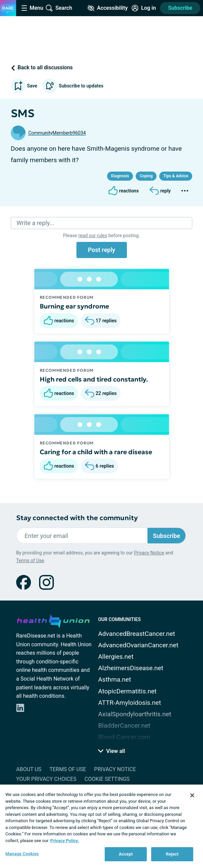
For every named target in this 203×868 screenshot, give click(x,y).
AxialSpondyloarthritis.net (134, 714)
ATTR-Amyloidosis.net (129, 703)
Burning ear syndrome (74, 306)
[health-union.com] (53, 620)
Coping (146, 176)
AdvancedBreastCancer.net (137, 634)
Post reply (101, 250)
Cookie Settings (107, 779)
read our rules (93, 236)
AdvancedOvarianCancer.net (138, 645)
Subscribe (180, 8)
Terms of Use (30, 560)
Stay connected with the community (77, 518)
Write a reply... (35, 223)
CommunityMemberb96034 (57, 133)
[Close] (192, 795)
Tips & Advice (176, 176)
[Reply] (160, 191)
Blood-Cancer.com (124, 737)
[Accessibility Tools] (108, 8)
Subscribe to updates (73, 86)
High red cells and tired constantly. (94, 379)
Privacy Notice (149, 553)
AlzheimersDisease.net (131, 668)
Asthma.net (114, 679)
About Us (29, 769)
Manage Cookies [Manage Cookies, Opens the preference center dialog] (22, 854)
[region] (101, 826)
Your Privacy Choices (46, 779)
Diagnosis (120, 176)
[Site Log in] (144, 8)
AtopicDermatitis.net (127, 691)
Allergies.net (116, 657)
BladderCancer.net (124, 726)
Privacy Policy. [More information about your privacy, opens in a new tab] (64, 841)
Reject (172, 854)
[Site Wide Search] (59, 8)
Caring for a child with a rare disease (96, 452)
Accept (126, 854)
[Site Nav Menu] (32, 8)
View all (111, 751)
